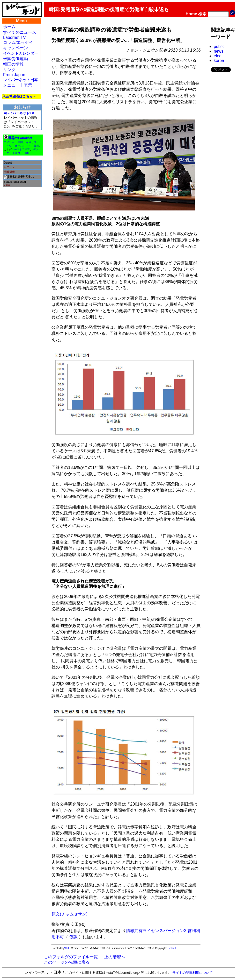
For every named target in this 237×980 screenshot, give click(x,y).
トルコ (16, 153)
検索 (202, 14)
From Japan (14, 75)
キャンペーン (16, 48)
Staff (67, 948)
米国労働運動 (16, 59)
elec (217, 56)
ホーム (9, 27)
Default (172, 948)
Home (191, 14)
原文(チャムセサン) (69, 914)
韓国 (36, 146)
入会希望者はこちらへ (19, 96)
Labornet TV (14, 37)
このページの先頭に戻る (67, 962)
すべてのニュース (20, 32)
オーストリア (23, 146)
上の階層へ (115, 957)
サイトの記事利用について (192, 973)
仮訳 (73, 937)
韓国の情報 (13, 64)
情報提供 (9, 172)
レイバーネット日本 (21, 80)
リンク (9, 70)
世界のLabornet (20, 138)
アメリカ (9, 142)
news (219, 51)
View (7, 185)
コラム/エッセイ (18, 42)
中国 (20, 142)
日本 (26, 153)
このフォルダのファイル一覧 (71, 957)
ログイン (9, 167)
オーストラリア (21, 149)
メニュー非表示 (18, 85)
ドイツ (8, 146)
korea (219, 61)
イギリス (31, 142)
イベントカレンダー (21, 53)
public (219, 47)
